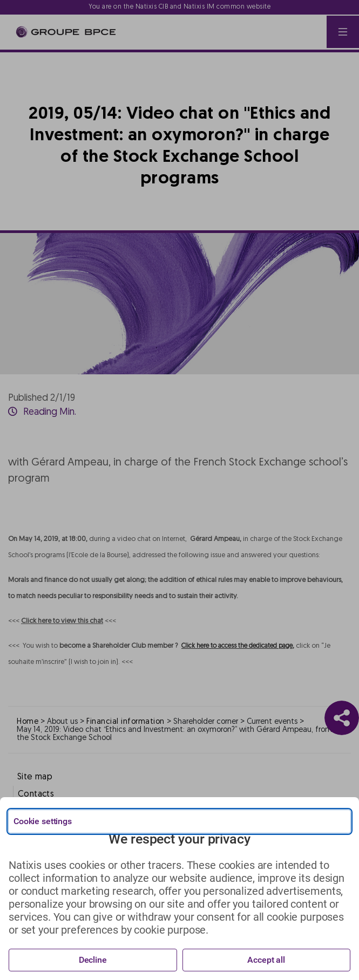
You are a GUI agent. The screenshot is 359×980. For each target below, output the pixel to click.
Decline (93, 960)
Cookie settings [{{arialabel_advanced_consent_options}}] (43, 821)
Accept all (266, 960)
